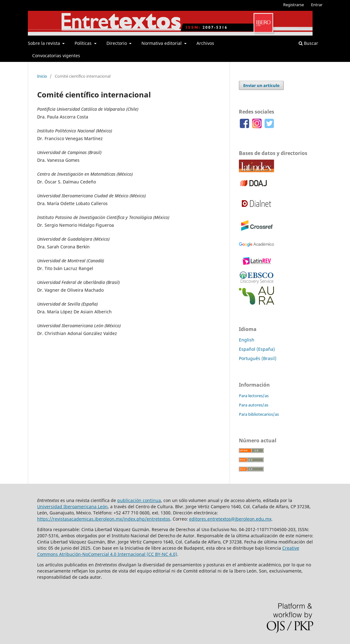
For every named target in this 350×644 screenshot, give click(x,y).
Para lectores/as (254, 396)
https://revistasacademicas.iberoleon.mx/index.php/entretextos (104, 519)
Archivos (205, 43)
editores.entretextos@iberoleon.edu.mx (230, 519)
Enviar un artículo (261, 85)
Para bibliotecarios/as (259, 414)
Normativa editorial (162, 43)
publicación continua (139, 500)
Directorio (117, 43)
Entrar (317, 5)
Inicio (42, 76)
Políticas (84, 43)
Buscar (308, 43)
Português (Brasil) (258, 358)
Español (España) (257, 349)
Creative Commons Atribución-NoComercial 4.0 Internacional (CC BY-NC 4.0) (168, 551)
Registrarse (294, 5)
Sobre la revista (45, 43)
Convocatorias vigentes (56, 56)
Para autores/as (254, 405)
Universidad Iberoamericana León (72, 507)
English (247, 340)
